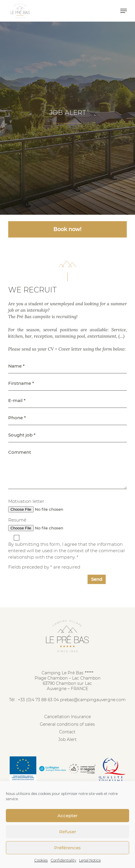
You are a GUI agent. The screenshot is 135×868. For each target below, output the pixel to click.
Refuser (68, 832)
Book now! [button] (67, 229)
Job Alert (67, 739)
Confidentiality (63, 860)
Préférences (67, 848)
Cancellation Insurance (67, 717)
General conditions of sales (67, 724)
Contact (67, 732)
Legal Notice (90, 860)
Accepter (67, 816)
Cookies (41, 860)
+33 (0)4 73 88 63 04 (38, 700)
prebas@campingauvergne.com (93, 700)
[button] (124, 11)
